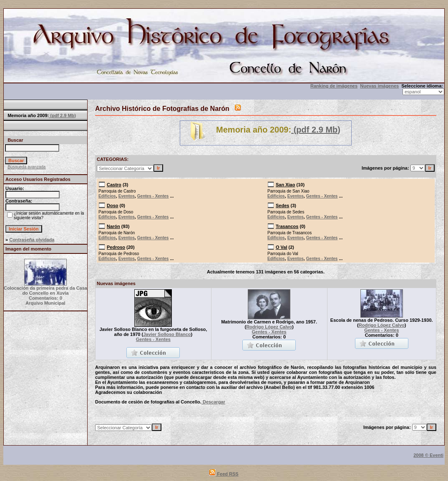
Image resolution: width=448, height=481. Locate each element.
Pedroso (116, 247)
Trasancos (287, 226)
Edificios (107, 196)
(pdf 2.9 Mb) (62, 115)
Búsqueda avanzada (26, 167)
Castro (114, 185)
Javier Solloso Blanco (167, 334)
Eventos (127, 196)
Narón (113, 226)
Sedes (282, 205)
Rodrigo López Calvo (269, 327)
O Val (282, 247)
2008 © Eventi (428, 455)
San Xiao (285, 185)
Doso (113, 205)
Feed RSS (224, 474)
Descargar (213, 402)
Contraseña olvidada (32, 240)
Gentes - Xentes (153, 196)
